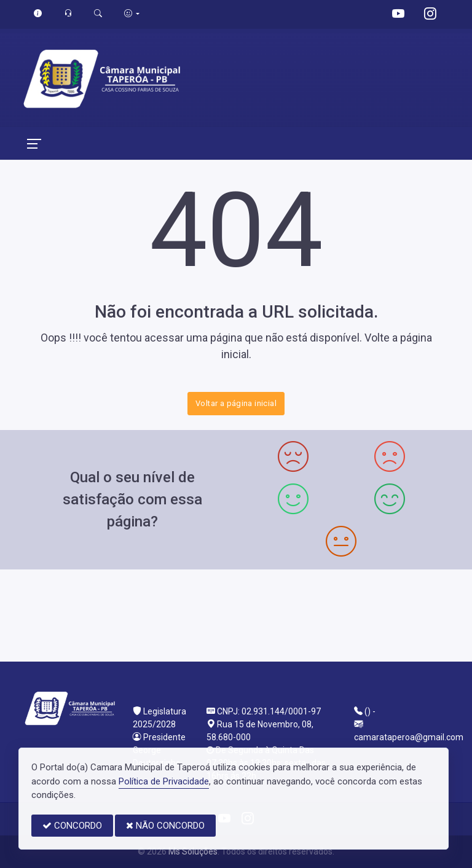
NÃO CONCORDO (165, 826)
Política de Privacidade (164, 781)
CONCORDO (72, 826)
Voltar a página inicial (236, 403)
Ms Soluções (193, 851)
